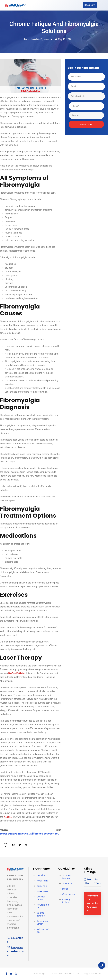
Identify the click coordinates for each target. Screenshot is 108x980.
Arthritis (41, 875)
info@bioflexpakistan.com (15, 951)
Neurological (43, 906)
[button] (13, 845)
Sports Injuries (41, 914)
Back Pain (42, 886)
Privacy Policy (66, 901)
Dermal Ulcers (41, 898)
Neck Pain (42, 881)
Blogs (65, 889)
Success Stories (67, 877)
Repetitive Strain (42, 922)
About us (67, 883)
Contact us (68, 894)
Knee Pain (42, 891)
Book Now (90, 5)
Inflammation (43, 931)
